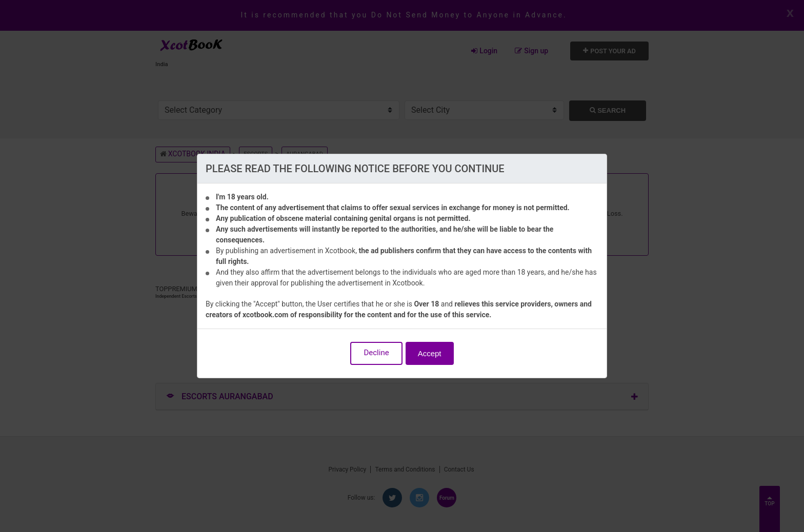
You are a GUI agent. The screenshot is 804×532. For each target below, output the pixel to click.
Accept (430, 353)
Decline (376, 353)
